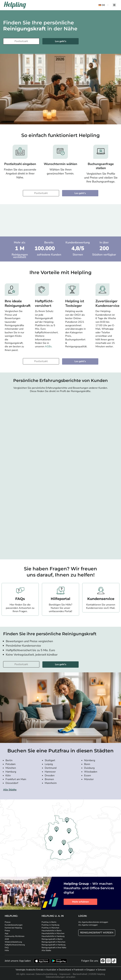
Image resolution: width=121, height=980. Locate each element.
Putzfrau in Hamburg (50, 925)
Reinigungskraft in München (53, 942)
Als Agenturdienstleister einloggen (93, 922)
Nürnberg (90, 760)
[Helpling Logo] (15, 5)
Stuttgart (50, 760)
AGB (7, 939)
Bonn (87, 764)
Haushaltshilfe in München (53, 933)
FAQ (7, 948)
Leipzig (49, 764)
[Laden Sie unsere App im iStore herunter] (42, 961)
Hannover (50, 772)
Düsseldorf (12, 783)
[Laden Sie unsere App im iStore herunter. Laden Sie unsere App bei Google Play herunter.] (59, 961)
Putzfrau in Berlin (49, 922)
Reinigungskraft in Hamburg (53, 945)
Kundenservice (101, 599)
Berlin (9, 760)
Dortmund (51, 768)
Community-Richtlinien (15, 936)
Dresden (50, 775)
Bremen (49, 779)
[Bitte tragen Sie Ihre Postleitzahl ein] (21, 41)
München (11, 768)
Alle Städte (10, 790)
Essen (88, 775)
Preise (7, 931)
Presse (8, 922)
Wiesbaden (91, 772)
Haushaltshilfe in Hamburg (53, 936)
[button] (104, 5)
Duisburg (89, 768)
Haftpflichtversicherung (15, 945)
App (7, 933)
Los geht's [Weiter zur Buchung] (61, 41)
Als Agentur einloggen (88, 925)
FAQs (20, 599)
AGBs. (49, 347)
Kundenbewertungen (14, 925)
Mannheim (51, 783)
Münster (89, 779)
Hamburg (11, 772)
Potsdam (11, 764)
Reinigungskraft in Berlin (52, 939)
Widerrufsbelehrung (13, 942)
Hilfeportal (60, 599)
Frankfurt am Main (16, 779)
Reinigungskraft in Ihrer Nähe (54, 948)
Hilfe (7, 950)
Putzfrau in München (50, 928)
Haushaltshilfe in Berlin (52, 931)
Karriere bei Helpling (13, 928)
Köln (8, 775)
